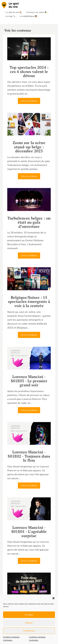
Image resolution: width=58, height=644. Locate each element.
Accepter (29, 615)
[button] (53, 598)
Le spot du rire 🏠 (14, 12)
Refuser (29, 623)
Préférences (29, 631)
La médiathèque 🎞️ (28, 16)
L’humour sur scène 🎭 (37, 12)
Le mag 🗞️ (10, 16)
